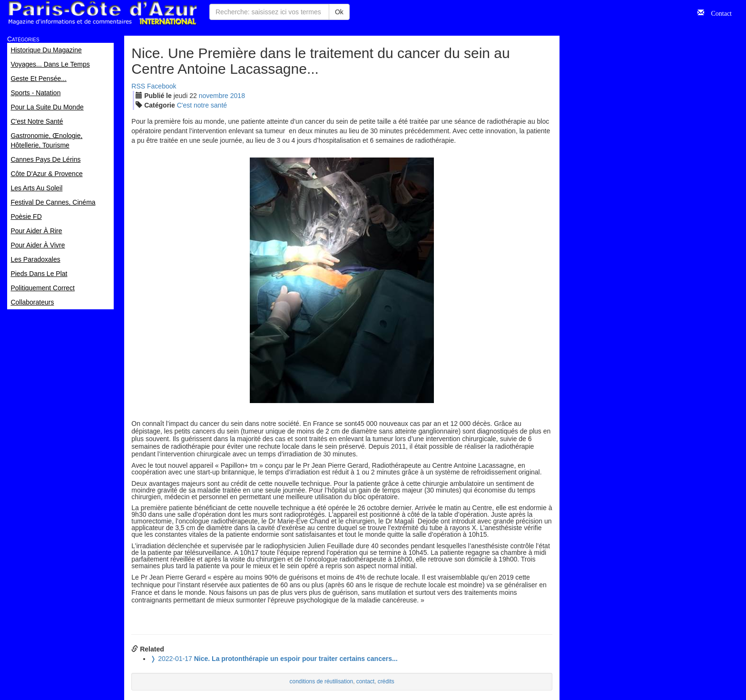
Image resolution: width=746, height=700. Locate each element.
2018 (238, 96)
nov (214, 96)
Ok (339, 12)
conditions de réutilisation (322, 681)
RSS (138, 86)
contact (365, 681)
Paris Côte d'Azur (102, 13)
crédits (386, 681)
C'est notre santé (202, 105)
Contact (718, 12)
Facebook (162, 86)
